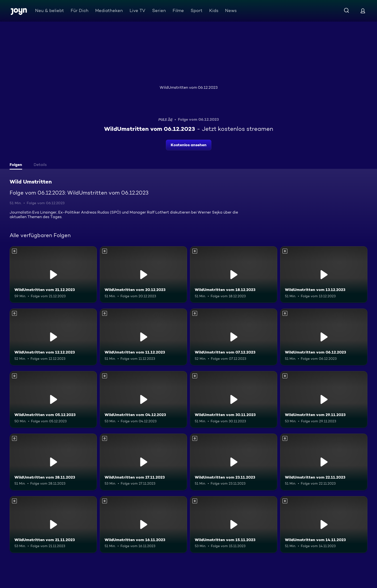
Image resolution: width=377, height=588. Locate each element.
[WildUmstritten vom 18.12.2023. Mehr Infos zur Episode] (234, 275)
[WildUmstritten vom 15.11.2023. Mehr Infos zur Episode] (234, 525)
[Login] (363, 11)
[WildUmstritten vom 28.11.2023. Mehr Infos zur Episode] (53, 462)
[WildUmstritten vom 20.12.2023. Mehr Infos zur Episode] (143, 275)
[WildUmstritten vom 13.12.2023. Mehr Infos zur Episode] (324, 275)
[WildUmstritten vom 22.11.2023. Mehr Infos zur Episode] (324, 462)
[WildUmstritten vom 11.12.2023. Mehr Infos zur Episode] (143, 337)
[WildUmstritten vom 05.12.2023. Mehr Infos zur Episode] (53, 399)
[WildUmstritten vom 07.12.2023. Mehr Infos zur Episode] (234, 337)
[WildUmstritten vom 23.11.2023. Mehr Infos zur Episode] (234, 462)
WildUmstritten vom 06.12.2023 (189, 87)
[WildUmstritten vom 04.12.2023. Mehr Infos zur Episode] (143, 399)
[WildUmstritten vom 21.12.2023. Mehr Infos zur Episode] (53, 275)
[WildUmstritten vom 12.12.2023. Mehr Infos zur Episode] (53, 337)
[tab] (17, 165)
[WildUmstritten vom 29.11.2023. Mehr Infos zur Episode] (324, 399)
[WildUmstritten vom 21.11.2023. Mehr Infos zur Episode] (53, 525)
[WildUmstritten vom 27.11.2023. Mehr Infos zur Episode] (143, 462)
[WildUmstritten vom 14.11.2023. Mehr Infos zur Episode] (324, 525)
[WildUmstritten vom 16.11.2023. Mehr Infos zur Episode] (143, 525)
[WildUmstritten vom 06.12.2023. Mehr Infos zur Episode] (324, 337)
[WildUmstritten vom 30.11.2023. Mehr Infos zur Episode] (234, 399)
